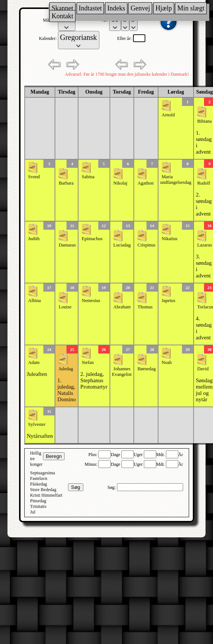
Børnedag (147, 369)
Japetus (168, 301)
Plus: (93, 455)
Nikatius (169, 239)
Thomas (145, 307)
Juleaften (37, 374)
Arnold (168, 115)
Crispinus (146, 245)
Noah (166, 362)
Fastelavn (39, 478)
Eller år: (125, 38)
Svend (34, 177)
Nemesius (91, 301)
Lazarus (205, 245)
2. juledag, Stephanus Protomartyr (94, 380)
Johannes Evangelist (122, 372)
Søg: (112, 487)
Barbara (66, 183)
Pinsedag (38, 501)
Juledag (66, 369)
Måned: (50, 20)
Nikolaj (120, 183)
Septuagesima (43, 473)
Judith (34, 239)
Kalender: (48, 38)
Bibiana (205, 121)
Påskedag (39, 484)
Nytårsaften (40, 436)
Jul (33, 512)
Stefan (88, 362)
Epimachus (92, 239)
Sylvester (37, 424)
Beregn (54, 456)
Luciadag (122, 245)
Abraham (122, 307)
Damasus (67, 245)
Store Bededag (43, 490)
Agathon (146, 183)
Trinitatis (38, 506)
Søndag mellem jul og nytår (204, 390)
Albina (34, 301)
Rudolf (204, 183)
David (203, 369)
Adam (34, 362)
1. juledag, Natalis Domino (66, 390)
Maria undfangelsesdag (176, 180)
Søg (75, 487)
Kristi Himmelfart (46, 495)
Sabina (88, 177)
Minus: (91, 464)
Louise (65, 307)
